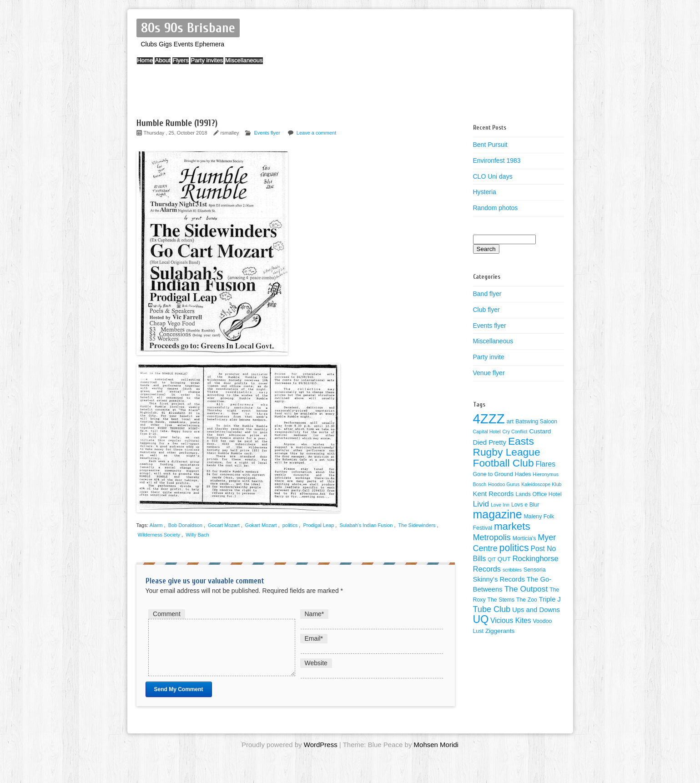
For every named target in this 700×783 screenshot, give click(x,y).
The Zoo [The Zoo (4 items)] (527, 600)
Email (314, 638)
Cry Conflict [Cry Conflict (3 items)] (515, 432)
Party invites (238, 65)
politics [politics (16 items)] (514, 548)
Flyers (203, 65)
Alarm (156, 525)
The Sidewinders (417, 525)
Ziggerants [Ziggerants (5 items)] (500, 631)
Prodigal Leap (318, 525)
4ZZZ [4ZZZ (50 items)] (489, 419)
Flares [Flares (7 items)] (546, 464)
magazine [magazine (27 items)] (498, 514)
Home (149, 65)
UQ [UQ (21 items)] (481, 619)
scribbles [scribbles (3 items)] (512, 570)
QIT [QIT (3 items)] (492, 559)
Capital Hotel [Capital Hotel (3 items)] (487, 432)
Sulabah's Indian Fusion (366, 525)
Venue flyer (489, 373)
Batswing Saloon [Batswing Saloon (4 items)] (536, 422)
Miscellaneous (283, 65)
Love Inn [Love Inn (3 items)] (500, 505)
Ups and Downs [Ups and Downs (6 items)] (536, 610)
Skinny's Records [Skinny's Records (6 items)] (499, 579)
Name (315, 614)
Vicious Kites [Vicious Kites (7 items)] (511, 620)
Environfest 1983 (497, 161)
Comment (167, 614)
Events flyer (267, 133)
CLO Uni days (493, 176)
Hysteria (485, 192)
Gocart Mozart (224, 525)
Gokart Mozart (261, 525)
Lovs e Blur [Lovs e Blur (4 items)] (525, 505)
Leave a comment (316, 133)
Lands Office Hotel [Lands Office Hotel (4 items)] (538, 494)
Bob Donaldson (185, 525)
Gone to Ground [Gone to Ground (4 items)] (493, 474)
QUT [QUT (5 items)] (504, 559)
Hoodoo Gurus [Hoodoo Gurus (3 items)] (504, 484)
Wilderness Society (159, 535)
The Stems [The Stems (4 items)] (501, 600)
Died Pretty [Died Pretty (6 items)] (490, 442)
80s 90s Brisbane (188, 28)
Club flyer (486, 310)
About (176, 65)
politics (290, 525)
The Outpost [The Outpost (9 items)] (526, 589)
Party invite (489, 357)
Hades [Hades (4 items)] (523, 474)
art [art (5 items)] (510, 421)
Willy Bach (197, 535)
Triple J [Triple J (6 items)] (550, 599)
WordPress (321, 755)
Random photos (496, 208)
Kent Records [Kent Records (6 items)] (494, 494)
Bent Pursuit (490, 145)
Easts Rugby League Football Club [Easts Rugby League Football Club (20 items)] (507, 452)
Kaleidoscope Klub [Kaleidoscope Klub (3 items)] (541, 484)
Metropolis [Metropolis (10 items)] (492, 537)
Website (316, 663)
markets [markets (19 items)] (512, 526)
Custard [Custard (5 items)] (540, 431)
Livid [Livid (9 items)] (481, 504)
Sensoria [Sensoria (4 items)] (535, 570)
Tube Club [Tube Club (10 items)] (492, 609)
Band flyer (487, 294)
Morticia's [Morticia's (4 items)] (524, 538)
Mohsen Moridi (436, 755)
